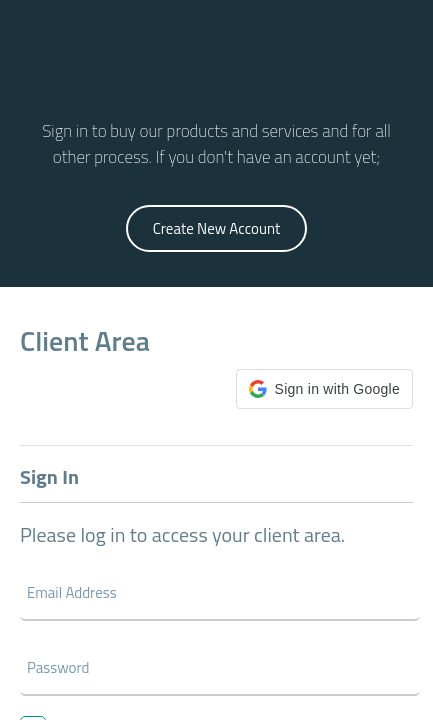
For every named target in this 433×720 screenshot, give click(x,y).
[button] (324, 389)
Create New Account (217, 228)
